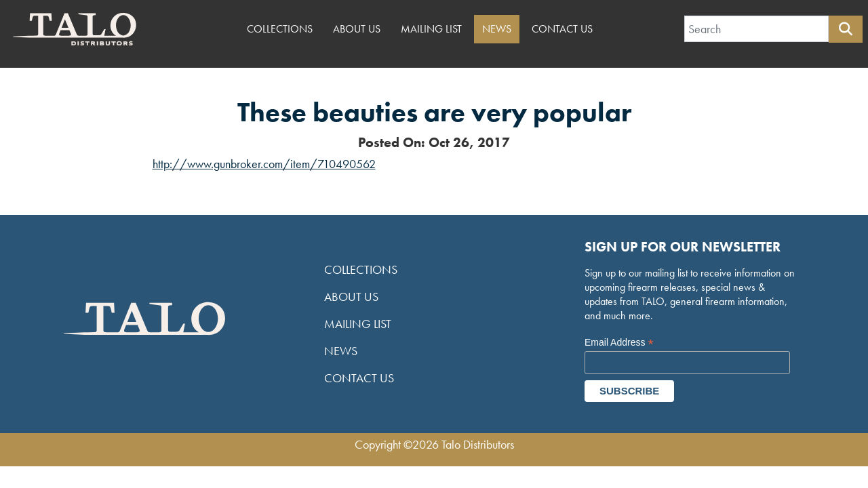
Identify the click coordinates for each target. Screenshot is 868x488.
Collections (280, 29)
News (497, 29)
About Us (357, 29)
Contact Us (562, 29)
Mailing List (431, 29)
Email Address (619, 343)
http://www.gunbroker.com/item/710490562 (264, 164)
